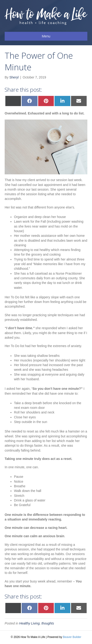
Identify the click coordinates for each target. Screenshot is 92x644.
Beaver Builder (72, 637)
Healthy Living (29, 623)
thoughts (48, 623)
